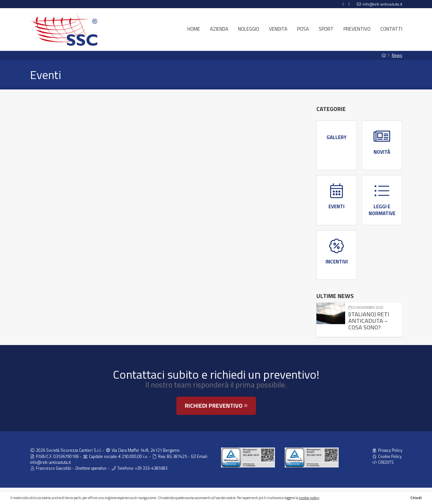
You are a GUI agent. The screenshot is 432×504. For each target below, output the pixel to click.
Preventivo (357, 29)
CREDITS (383, 462)
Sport (326, 29)
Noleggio (249, 29)
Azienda (219, 29)
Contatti (391, 29)
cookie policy (309, 498)
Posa (303, 29)
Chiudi (416, 498)
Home (194, 29)
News (397, 55)
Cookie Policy (387, 457)
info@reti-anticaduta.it (382, 4)
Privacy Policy (387, 450)
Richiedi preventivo (216, 406)
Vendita (278, 29)
